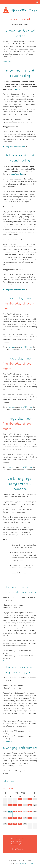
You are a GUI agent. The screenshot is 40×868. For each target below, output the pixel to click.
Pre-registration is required (14, 147)
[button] (37, 2)
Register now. (8, 661)
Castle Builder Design (25, 863)
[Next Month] (35, 793)
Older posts (9, 781)
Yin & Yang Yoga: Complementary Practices (20, 484)
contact (12, 347)
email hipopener (27, 347)
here (29, 771)
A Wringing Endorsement (20, 748)
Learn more (7, 62)
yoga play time (20, 298)
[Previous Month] (5, 793)
